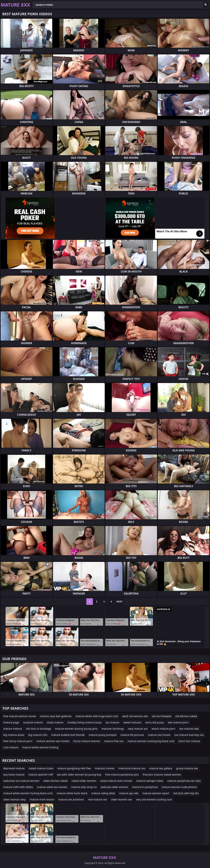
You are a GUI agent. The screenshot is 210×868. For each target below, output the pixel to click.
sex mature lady (189, 729)
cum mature (11, 747)
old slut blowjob (162, 716)
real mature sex (97, 799)
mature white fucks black (72, 793)
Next (120, 601)
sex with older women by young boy (79, 775)
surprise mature (33, 722)
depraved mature (14, 768)
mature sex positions (71, 799)
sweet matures (132, 722)
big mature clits (38, 735)
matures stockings (113, 729)
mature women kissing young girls (76, 729)
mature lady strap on (84, 787)
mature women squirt (156, 793)
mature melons (13, 729)
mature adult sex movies (52, 787)
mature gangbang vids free (74, 768)
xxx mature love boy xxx (189, 735)
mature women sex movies (53, 741)
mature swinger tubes (150, 781)
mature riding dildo (103, 793)
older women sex (122, 799)
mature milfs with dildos (18, 787)
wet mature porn (178, 722)
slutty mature (55, 722)
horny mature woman (87, 741)
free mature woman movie (20, 716)
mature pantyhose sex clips (184, 781)
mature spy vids (129, 793)
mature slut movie (159, 735)
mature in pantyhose (145, 787)
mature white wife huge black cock (97, 716)
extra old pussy (155, 722)
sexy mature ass (138, 729)
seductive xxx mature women (21, 781)
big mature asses (14, 735)
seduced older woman (114, 787)
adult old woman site (135, 716)
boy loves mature (14, 775)
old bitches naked (186, 716)
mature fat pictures (132, 735)
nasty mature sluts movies (116, 781)
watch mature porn (163, 729)
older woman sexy (15, 799)
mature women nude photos (179, 787)
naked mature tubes (41, 768)
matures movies (105, 768)
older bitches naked (55, 781)
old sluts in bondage (38, 729)
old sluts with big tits (186, 793)
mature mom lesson (42, 799)
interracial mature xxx (132, 768)
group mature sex (187, 768)
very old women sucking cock (154, 799)
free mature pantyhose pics (122, 775)
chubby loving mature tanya (84, 722)
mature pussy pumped (103, 735)
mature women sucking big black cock (151, 741)
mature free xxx (114, 741)
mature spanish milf (41, 775)
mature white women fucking (40, 747)
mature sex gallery (161, 768)
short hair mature (189, 741)
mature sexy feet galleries (56, 716)
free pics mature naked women (162, 775)
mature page (11, 722)
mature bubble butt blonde (68, 735)
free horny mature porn (18, 741)
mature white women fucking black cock (28, 793)
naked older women (84, 781)
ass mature (112, 722)
